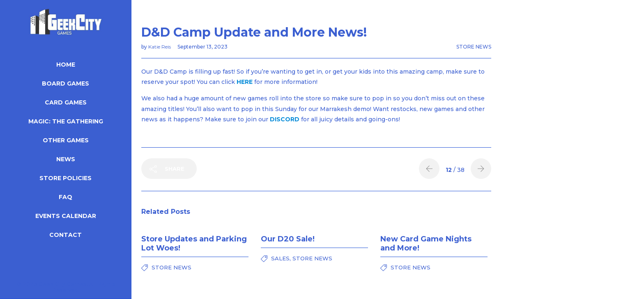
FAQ (66, 197)
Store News (474, 47)
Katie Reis (160, 47)
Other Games (66, 140)
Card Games (66, 102)
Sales (280, 258)
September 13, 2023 (202, 47)
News (66, 159)
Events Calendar (66, 216)
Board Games (66, 83)
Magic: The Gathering (66, 121)
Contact (66, 235)
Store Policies (66, 178)
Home (66, 65)
